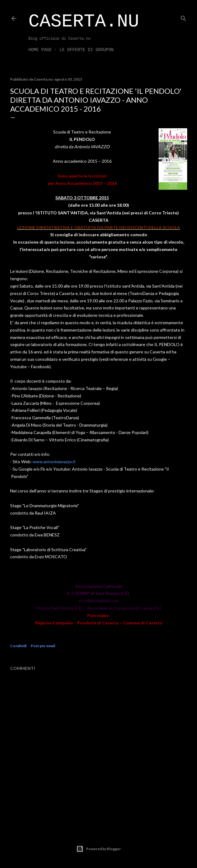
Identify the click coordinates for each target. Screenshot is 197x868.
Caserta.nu (84, 22)
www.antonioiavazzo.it (54, 462)
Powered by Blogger (98, 849)
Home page (40, 50)
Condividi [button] (18, 646)
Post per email (43, 646)
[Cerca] (183, 17)
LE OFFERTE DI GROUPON (86, 50)
